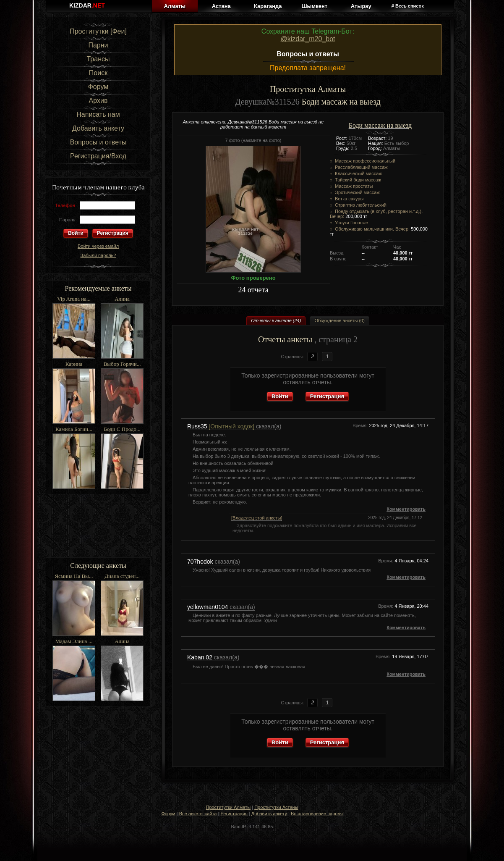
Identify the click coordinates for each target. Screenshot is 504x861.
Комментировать (406, 509)
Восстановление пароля (317, 814)
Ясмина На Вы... (74, 576)
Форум (98, 87)
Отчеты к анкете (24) (276, 320)
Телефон (65, 205)
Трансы (98, 59)
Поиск (98, 73)
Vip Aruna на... (74, 299)
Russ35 (221, 426)
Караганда (268, 6)
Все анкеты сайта (198, 814)
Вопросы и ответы (98, 142)
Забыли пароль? (98, 255)
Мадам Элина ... (74, 641)
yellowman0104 (208, 607)
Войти (280, 396)
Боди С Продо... (122, 429)
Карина (74, 364)
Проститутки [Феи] (98, 31)
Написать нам (98, 114)
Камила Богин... (74, 429)
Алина (122, 299)
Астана (221, 6)
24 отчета (253, 290)
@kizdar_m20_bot (308, 39)
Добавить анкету (98, 128)
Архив (98, 101)
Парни (98, 45)
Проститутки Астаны (276, 807)
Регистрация (113, 233)
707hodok (201, 562)
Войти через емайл (98, 246)
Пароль (67, 220)
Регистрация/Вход (98, 156)
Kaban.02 (201, 657)
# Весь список (408, 6)
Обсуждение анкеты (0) (339, 320)
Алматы (175, 6)
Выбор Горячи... (122, 364)
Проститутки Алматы (228, 807)
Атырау (361, 6)
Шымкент (314, 6)
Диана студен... (122, 576)
